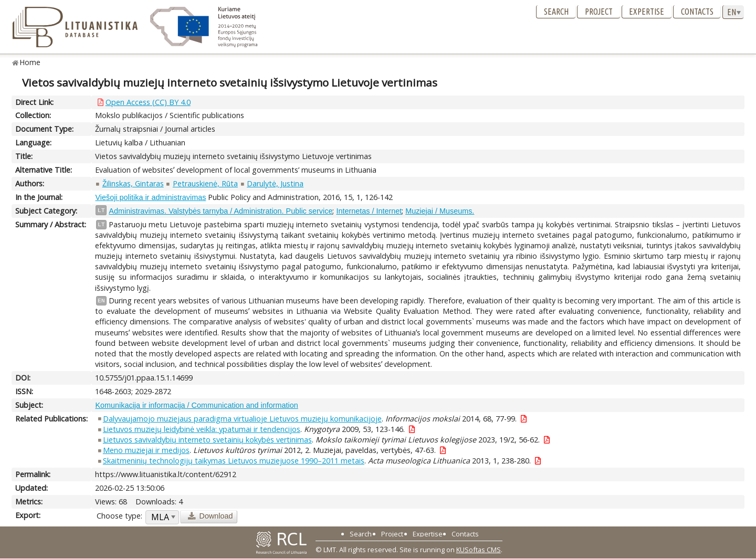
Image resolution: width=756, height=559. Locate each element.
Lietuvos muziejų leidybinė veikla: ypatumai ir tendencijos (202, 429)
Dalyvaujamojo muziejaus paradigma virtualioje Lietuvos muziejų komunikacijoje (242, 419)
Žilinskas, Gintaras (133, 183)
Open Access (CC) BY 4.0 (148, 102)
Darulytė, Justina (275, 183)
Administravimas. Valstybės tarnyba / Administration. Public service (220, 211)
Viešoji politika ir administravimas (150, 197)
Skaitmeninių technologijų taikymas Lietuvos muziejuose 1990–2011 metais (234, 461)
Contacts (697, 12)
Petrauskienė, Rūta (205, 183)
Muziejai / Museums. (440, 211)
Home (30, 62)
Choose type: (119, 516)
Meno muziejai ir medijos (146, 450)
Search (556, 12)
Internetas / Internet (369, 211)
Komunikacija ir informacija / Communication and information (196, 405)
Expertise (647, 12)
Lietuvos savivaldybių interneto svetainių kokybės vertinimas (207, 440)
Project (599, 12)
